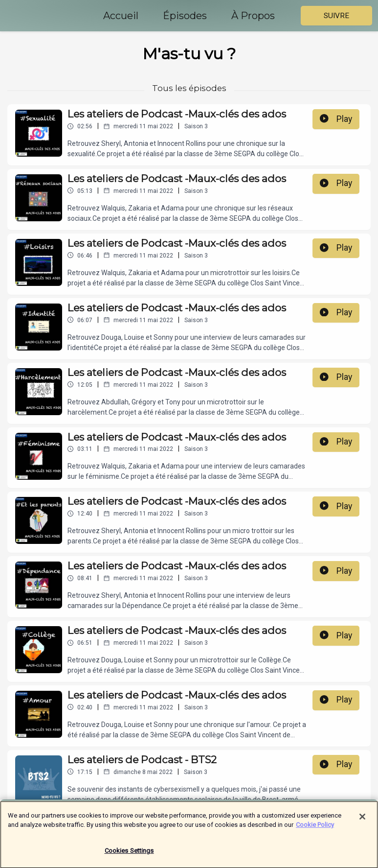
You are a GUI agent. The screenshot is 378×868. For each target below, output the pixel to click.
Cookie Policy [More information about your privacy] (315, 832)
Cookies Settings (129, 857)
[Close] (362, 823)
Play (336, 119)
